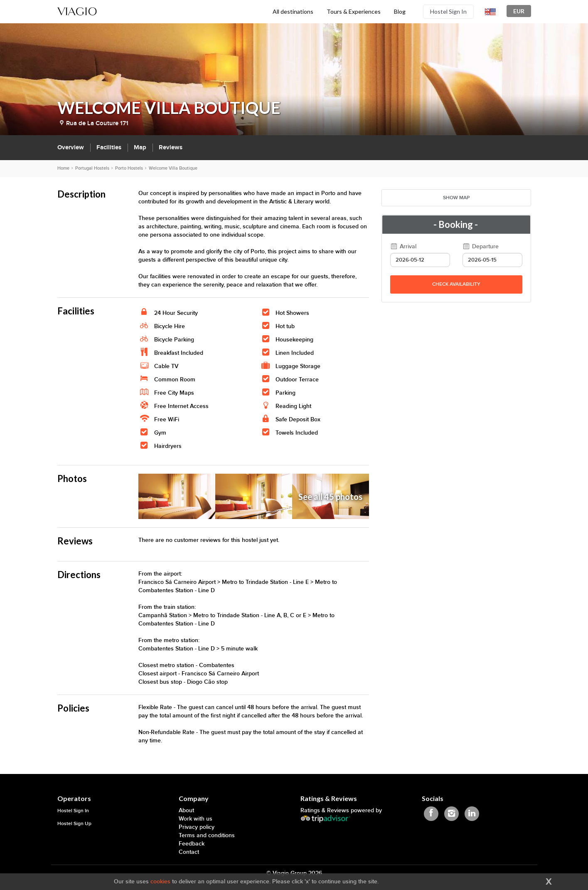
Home (63, 168)
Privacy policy (197, 827)
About (186, 810)
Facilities (109, 147)
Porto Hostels (129, 168)
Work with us (196, 819)
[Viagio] (77, 11)
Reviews (171, 147)
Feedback (192, 844)
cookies (160, 881)
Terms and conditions (207, 835)
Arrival (403, 246)
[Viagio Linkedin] (472, 814)
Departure (481, 246)
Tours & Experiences (354, 11)
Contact (189, 852)
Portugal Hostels (92, 168)
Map (140, 147)
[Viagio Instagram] (451, 814)
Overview (71, 147)
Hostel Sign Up (74, 824)
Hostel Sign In (448, 11)
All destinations (293, 11)
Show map (456, 198)
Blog (400, 11)
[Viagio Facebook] (431, 814)
